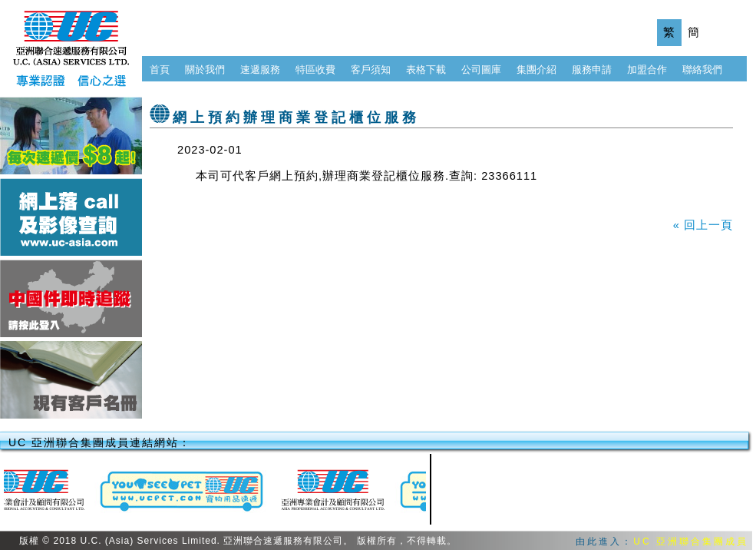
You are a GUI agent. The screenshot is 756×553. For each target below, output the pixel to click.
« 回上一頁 (703, 225)
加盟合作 (647, 70)
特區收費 (315, 70)
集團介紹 (536, 70)
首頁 (160, 70)
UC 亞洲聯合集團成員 (691, 541)
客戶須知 (371, 70)
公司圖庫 (481, 70)
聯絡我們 (702, 70)
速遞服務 (260, 70)
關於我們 (205, 70)
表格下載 (426, 70)
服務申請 (592, 70)
